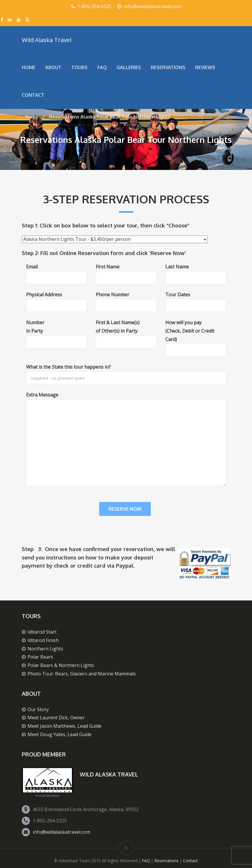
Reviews (205, 67)
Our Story (38, 709)
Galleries (129, 67)
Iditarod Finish (43, 640)
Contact (33, 95)
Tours (79, 67)
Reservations (168, 67)
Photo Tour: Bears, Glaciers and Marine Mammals (82, 674)
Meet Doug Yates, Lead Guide (60, 734)
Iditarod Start (42, 632)
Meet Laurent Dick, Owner (56, 718)
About (53, 67)
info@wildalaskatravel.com (61, 832)
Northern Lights (45, 649)
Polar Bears (40, 657)
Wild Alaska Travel (47, 40)
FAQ (102, 67)
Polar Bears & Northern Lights (61, 665)
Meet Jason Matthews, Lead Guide (65, 726)
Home (29, 67)
